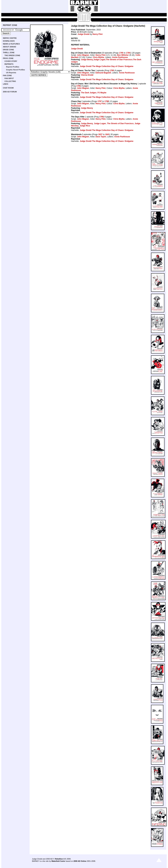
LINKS (6, 84)
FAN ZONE (7, 75)
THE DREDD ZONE (12, 55)
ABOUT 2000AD (10, 47)
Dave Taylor (101, 137)
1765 (121, 53)
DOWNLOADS (9, 41)
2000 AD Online (80, 861)
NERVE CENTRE (10, 38)
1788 (107, 101)
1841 (107, 134)
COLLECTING (10, 81)
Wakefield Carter (58, 861)
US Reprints (11, 73)
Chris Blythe (98, 57)
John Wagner (83, 55)
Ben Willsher (123, 55)
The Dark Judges (89, 93)
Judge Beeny (87, 60)
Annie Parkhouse (120, 57)
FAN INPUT (9, 78)
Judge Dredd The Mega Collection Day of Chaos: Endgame (107, 66)
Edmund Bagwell (103, 73)
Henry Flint (98, 34)
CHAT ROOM (8, 88)
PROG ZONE (8, 58)
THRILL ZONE (9, 53)
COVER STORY (11, 61)
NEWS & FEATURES (11, 44)
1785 (112, 70)
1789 (101, 117)
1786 (78, 86)
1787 (100, 101)
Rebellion (59, 859)
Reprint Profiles (13, 67)
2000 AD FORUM (10, 92)
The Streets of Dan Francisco (119, 60)
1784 (128, 53)
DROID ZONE (8, 50)
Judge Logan (99, 60)
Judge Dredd (83, 34)
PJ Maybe (102, 93)
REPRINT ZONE (10, 25)
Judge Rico (85, 126)
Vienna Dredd (87, 75)
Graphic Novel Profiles (16, 70)
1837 (100, 134)
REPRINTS (9, 64)
